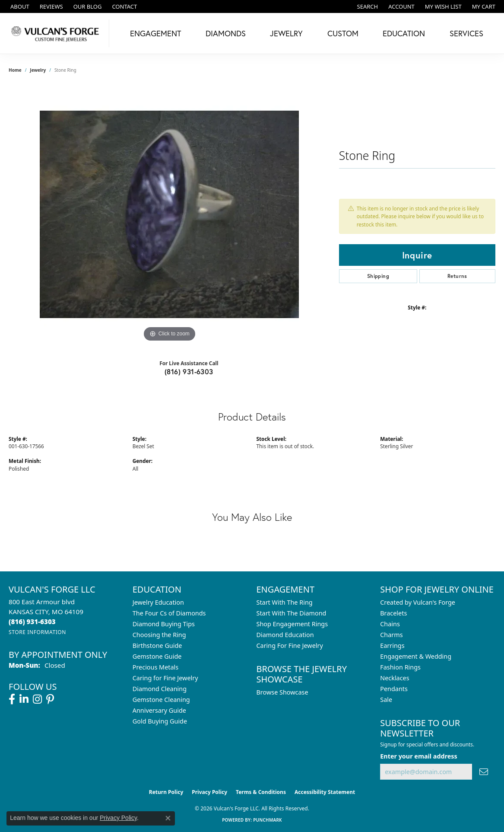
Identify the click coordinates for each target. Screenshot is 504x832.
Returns (457, 276)
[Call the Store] (32, 622)
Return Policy (166, 792)
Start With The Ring (285, 602)
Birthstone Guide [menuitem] (157, 646)
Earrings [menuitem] (392, 646)
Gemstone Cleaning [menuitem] (161, 700)
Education (404, 33)
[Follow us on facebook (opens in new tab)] (12, 699)
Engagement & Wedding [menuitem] (416, 656)
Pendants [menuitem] (394, 689)
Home (15, 70)
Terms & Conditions (261, 792)
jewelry (38, 70)
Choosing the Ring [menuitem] (159, 635)
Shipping (378, 276)
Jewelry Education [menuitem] (158, 602)
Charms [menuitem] (391, 635)
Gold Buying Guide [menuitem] (160, 721)
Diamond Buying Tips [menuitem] (164, 624)
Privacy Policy (209, 792)
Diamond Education (285, 635)
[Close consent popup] (168, 818)
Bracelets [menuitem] (393, 613)
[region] (169, 214)
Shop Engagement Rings (292, 624)
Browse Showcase (282, 692)
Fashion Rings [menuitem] (400, 667)
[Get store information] (37, 632)
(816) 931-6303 (189, 371)
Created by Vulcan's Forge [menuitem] (418, 602)
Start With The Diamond (292, 613)
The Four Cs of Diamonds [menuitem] (169, 613)
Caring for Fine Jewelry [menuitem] (165, 678)
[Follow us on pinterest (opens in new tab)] (50, 699)
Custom (343, 33)
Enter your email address (419, 756)
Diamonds (226, 33)
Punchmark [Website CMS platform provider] (268, 820)
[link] (19, 6)
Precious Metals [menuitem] (155, 667)
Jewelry (286, 33)
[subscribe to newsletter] (484, 772)
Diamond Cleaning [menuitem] (160, 689)
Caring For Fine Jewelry (290, 646)
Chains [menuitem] (390, 624)
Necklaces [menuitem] (395, 678)
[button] (367, 6)
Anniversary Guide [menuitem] (159, 710)
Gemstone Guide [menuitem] (157, 656)
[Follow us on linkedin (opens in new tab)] (24, 699)
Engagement (155, 33)
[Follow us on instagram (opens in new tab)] (37, 699)
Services (466, 33)
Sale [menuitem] (386, 700)
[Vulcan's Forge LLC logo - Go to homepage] (57, 33)
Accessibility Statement (325, 792)
